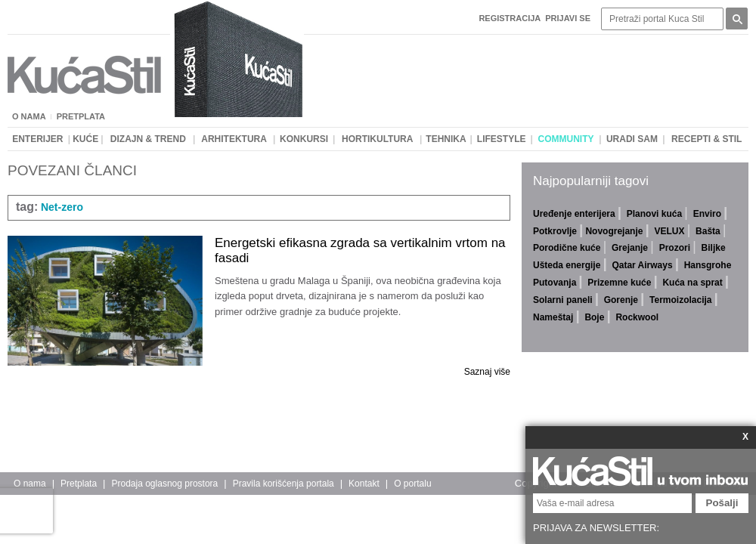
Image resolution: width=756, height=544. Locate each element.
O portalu (412, 484)
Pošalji (722, 503)
